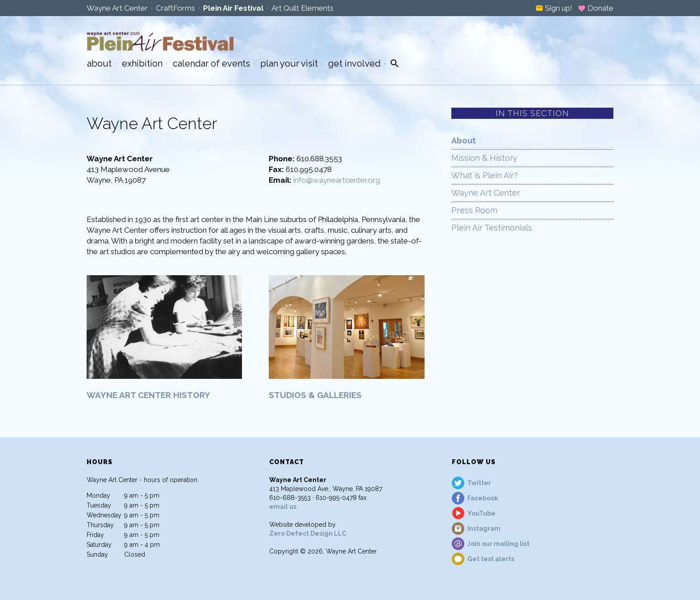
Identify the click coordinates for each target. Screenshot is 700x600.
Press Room (474, 210)
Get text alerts (491, 559)
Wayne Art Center (117, 8)
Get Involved (354, 63)
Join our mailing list (498, 544)
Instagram (484, 529)
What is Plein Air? (485, 175)
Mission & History (484, 158)
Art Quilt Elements (302, 8)
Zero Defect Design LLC (308, 533)
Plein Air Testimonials (492, 228)
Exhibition (142, 63)
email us (283, 507)
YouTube (481, 513)
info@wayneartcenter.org (337, 180)
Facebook (483, 498)
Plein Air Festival (233, 8)
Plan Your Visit (289, 63)
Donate (596, 8)
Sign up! (554, 8)
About (99, 63)
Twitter (479, 483)
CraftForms (175, 8)
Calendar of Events (211, 63)
